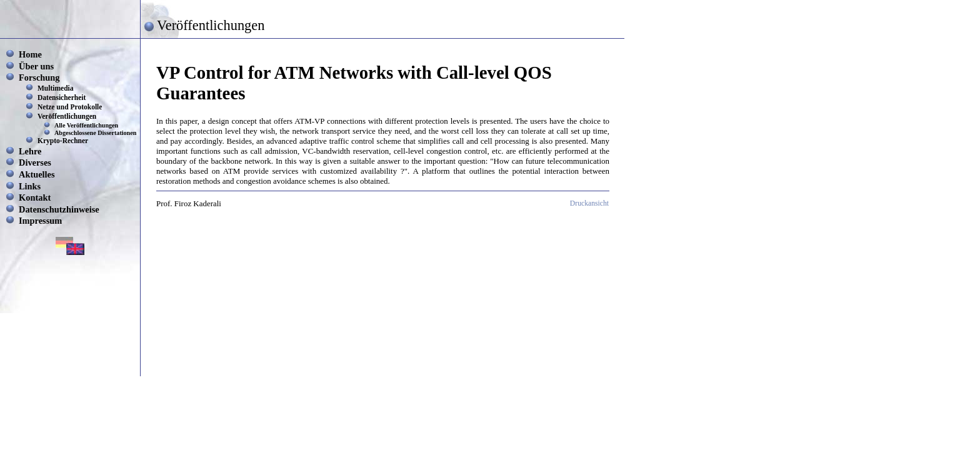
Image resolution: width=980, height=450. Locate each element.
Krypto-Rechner (63, 141)
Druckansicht (589, 203)
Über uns (36, 66)
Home (30, 54)
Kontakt (35, 197)
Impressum (40, 221)
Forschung (39, 77)
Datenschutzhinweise (59, 209)
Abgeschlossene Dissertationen (95, 133)
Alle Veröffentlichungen (86, 125)
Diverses (35, 162)
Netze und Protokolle (70, 107)
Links (30, 186)
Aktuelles (37, 174)
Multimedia (56, 88)
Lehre (30, 151)
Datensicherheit (62, 97)
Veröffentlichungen (67, 116)
